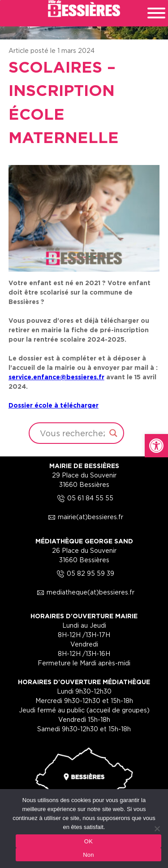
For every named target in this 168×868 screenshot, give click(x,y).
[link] (156, 446)
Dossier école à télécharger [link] (54, 405)
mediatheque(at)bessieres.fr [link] (84, 592)
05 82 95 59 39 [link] (84, 573)
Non (88, 855)
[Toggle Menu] (156, 13)
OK (88, 841)
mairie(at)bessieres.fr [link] (84, 517)
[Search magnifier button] (113, 433)
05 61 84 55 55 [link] (84, 498)
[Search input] (72, 433)
